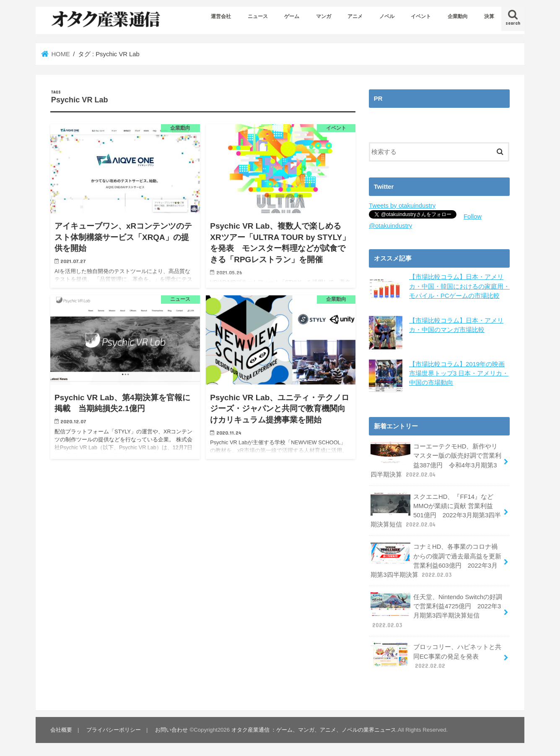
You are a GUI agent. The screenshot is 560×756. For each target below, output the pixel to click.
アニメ (355, 16)
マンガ (324, 16)
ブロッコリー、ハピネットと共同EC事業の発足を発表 (436, 655)
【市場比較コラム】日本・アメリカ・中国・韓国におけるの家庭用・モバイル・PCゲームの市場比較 (459, 286)
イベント (421, 16)
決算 (489, 16)
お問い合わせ (171, 729)
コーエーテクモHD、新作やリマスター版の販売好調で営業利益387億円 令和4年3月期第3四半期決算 (436, 459)
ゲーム (292, 16)
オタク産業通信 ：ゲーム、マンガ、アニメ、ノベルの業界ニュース (314, 729)
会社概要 (61, 729)
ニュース (258, 16)
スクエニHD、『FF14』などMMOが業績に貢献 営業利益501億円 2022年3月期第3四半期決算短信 (436, 510)
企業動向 (458, 16)
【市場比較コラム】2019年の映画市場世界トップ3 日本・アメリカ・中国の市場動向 (459, 373)
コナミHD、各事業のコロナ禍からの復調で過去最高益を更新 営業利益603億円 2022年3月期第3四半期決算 (436, 560)
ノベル (387, 16)
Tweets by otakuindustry (402, 206)
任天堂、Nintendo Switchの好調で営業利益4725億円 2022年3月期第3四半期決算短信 (436, 610)
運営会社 (221, 16)
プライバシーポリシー (114, 729)
